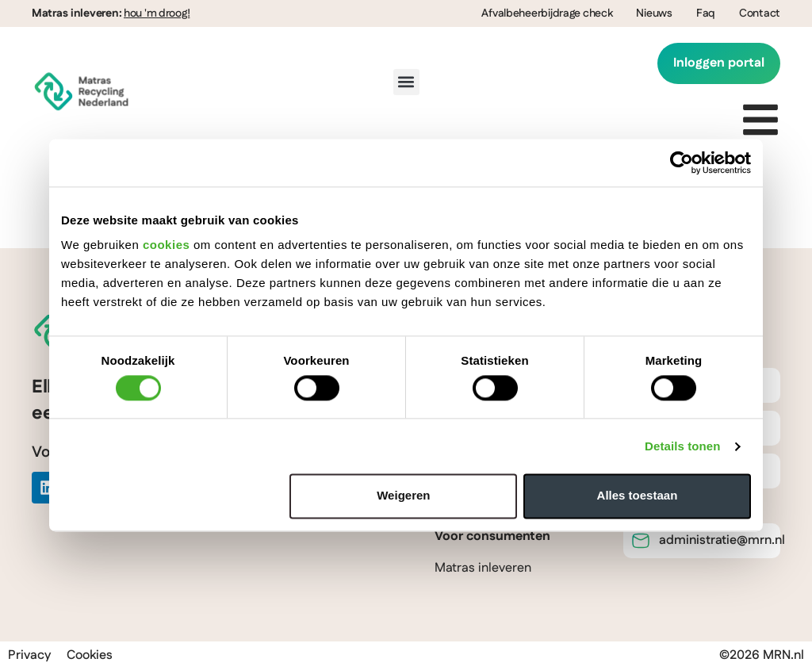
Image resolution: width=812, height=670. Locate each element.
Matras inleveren (483, 568)
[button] (406, 82)
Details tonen (682, 446)
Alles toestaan (638, 496)
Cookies (90, 655)
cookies (166, 245)
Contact (760, 13)
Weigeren (403, 496)
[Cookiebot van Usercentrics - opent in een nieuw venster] (682, 163)
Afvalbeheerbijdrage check (547, 13)
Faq (706, 13)
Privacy (29, 655)
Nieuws (654, 13)
